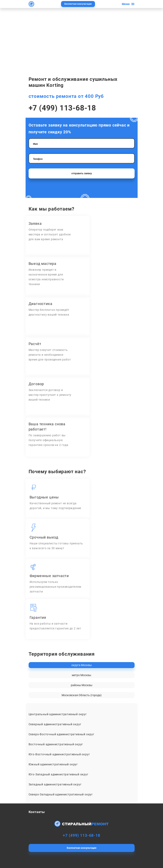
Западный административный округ (55, 784)
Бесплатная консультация (78, 4)
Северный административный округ (55, 724)
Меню (126, 4)
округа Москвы (82, 665)
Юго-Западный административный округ (58, 774)
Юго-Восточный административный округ (59, 754)
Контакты (37, 812)
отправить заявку (82, 173)
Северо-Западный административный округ (61, 794)
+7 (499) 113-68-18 (62, 108)
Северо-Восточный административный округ (61, 734)
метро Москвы (81, 675)
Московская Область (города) (82, 695)
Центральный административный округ (58, 714)
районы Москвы (82, 685)
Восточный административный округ (56, 744)
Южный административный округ (53, 764)
